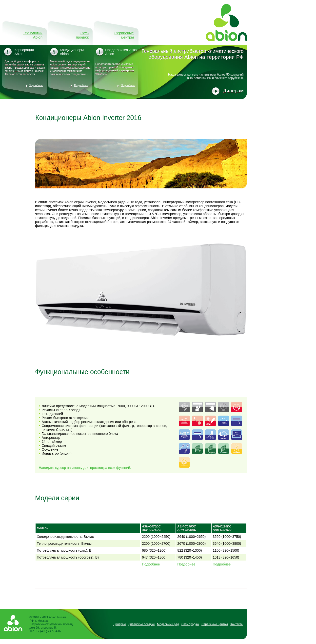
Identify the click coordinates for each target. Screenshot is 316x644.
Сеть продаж (82, 35)
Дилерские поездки (141, 624)
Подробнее (36, 85)
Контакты (237, 624)
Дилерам (233, 91)
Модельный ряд (168, 624)
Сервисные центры (124, 35)
